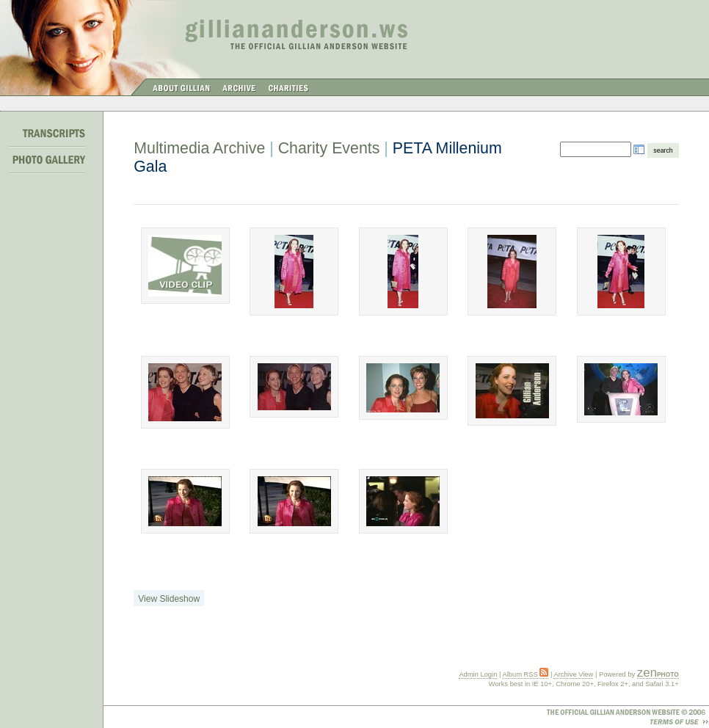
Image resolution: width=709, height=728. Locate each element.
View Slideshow (169, 599)
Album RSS (525, 674)
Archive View (573, 674)
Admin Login (478, 674)
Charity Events (329, 148)
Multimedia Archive (199, 148)
